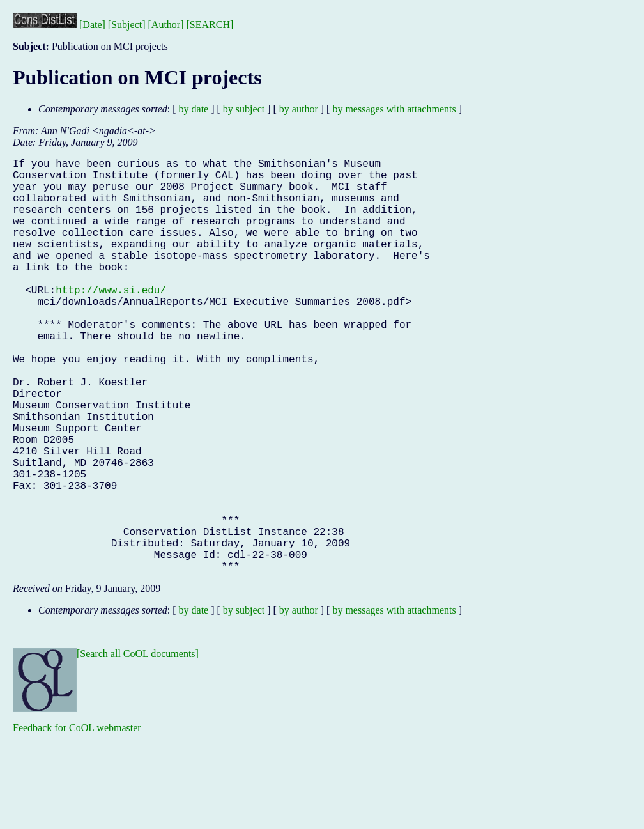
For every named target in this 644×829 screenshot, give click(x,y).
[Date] (92, 25)
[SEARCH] (210, 25)
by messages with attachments (394, 109)
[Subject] (127, 25)
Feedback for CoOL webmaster (77, 820)
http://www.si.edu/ (111, 320)
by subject (244, 109)
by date (194, 109)
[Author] (166, 25)
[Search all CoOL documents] (138, 746)
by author (299, 109)
